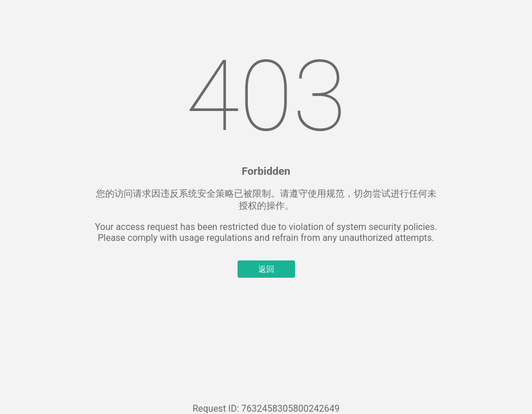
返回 (266, 269)
